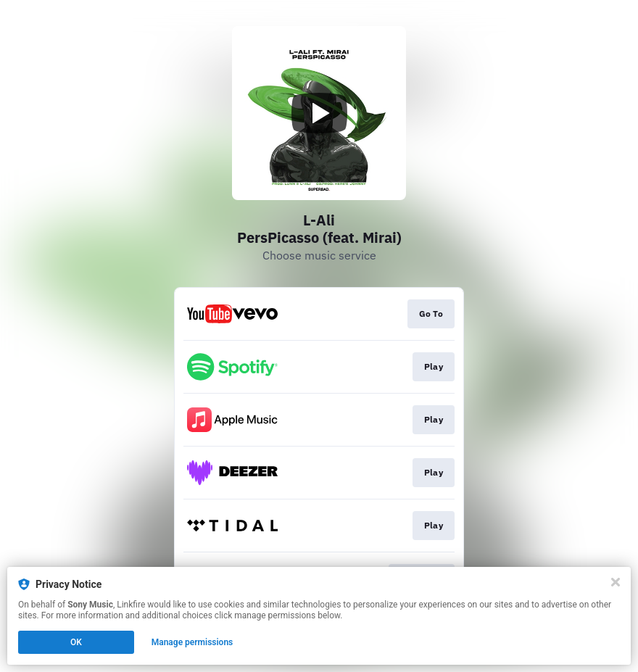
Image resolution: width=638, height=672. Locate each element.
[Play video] (319, 113)
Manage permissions (192, 642)
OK (76, 642)
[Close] (616, 582)
